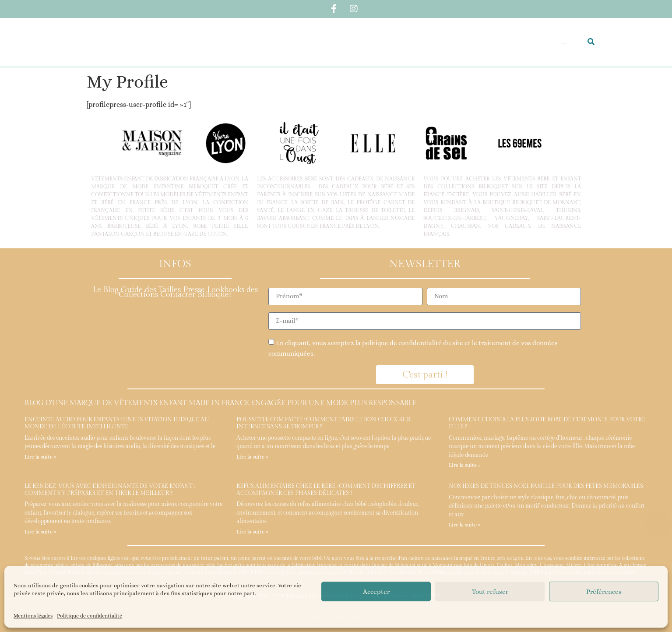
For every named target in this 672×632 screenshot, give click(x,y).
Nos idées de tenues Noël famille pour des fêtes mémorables (546, 486)
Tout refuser (490, 592)
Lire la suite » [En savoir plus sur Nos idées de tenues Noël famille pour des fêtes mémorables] (465, 525)
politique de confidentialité (402, 343)
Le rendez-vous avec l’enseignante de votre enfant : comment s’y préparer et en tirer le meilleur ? (110, 490)
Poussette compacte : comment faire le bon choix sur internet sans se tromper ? (323, 423)
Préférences (604, 592)
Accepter (376, 592)
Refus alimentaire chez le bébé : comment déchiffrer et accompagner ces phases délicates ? (326, 490)
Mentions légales (33, 616)
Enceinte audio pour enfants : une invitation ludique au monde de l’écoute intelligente (117, 423)
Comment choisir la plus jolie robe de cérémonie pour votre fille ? (547, 423)
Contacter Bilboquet (196, 295)
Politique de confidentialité (90, 616)
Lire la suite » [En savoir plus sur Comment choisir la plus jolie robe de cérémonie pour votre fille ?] (465, 465)
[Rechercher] (591, 42)
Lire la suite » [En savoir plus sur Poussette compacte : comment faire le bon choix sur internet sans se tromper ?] (252, 457)
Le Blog (106, 290)
